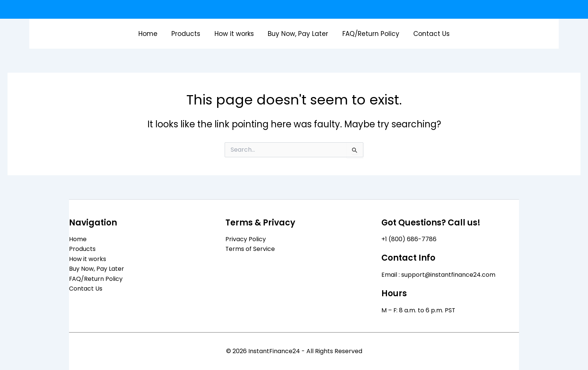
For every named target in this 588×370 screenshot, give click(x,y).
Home (151, 34)
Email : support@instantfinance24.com (439, 275)
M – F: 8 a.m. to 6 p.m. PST (419, 310)
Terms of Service (250, 249)
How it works (235, 34)
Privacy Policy (246, 239)
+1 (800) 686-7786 (409, 239)
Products (188, 34)
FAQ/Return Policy (369, 34)
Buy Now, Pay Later (298, 34)
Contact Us (428, 34)
